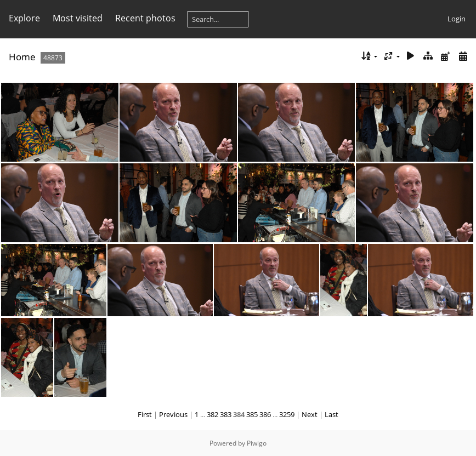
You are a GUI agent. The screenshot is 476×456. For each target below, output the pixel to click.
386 (265, 414)
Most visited (78, 18)
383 (226, 414)
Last (331, 414)
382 (212, 414)
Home (22, 57)
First (145, 414)
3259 (287, 414)
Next (310, 414)
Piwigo (257, 443)
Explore (24, 18)
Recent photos (145, 18)
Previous (173, 414)
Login (457, 19)
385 (252, 414)
